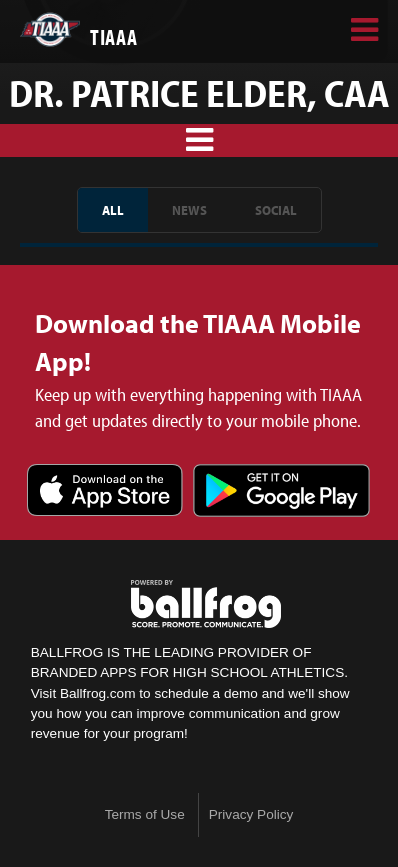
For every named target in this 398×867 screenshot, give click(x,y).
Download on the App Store (105, 492)
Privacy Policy (251, 814)
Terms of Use (145, 814)
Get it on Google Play (281, 492)
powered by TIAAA (206, 604)
